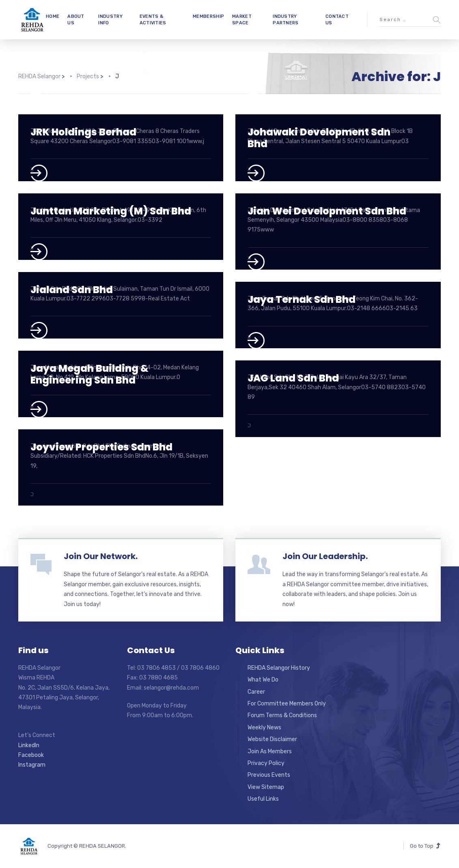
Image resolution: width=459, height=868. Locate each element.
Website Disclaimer (272, 739)
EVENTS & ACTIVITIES (153, 19)
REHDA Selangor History (279, 668)
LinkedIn (29, 745)
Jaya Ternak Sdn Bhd (302, 299)
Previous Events (269, 775)
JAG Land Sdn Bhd (293, 378)
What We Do (263, 680)
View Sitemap (266, 787)
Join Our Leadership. (325, 556)
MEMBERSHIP (208, 16)
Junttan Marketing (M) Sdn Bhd (111, 211)
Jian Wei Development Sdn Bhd (327, 211)
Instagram (32, 765)
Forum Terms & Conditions (282, 715)
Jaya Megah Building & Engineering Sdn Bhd (89, 374)
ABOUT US (76, 19)
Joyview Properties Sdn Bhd (101, 447)
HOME (53, 16)
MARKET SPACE (242, 19)
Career (256, 692)
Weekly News (264, 728)
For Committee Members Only (287, 704)
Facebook (31, 755)
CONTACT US (337, 19)
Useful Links (263, 799)
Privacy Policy (266, 763)
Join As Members (270, 751)
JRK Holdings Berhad (83, 132)
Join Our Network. (101, 556)
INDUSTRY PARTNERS (286, 19)
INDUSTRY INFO (110, 19)
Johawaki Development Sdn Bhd (319, 138)
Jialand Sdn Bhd (72, 290)
